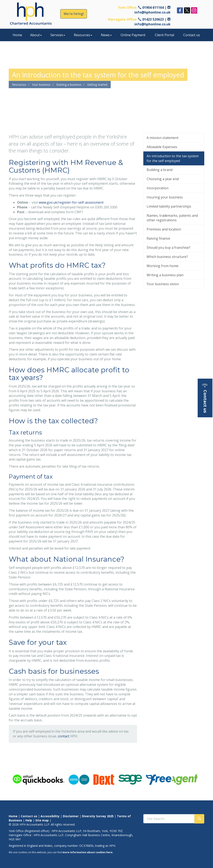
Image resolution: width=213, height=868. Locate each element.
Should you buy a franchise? (168, 248)
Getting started (97, 85)
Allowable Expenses (162, 147)
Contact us (192, 35)
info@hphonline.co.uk (152, 12)
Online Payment (133, 35)
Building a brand (160, 170)
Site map (42, 820)
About (36, 35)
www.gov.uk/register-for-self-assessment (71, 202)
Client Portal (164, 35)
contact (64, 736)
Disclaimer (71, 816)
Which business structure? (167, 257)
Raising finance (158, 238)
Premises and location (164, 229)
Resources (83, 35)
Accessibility (50, 816)
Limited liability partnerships (169, 206)
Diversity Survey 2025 (98, 816)
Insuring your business (165, 197)
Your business (41, 85)
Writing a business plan (165, 275)
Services (58, 35)
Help (29, 820)
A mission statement (163, 138)
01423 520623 (153, 19)
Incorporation (158, 188)
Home (17, 35)
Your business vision (163, 284)
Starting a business (69, 85)
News (106, 35)
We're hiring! (74, 14)
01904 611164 (153, 7)
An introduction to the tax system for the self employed (173, 158)
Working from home (163, 266)
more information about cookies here (87, 852)
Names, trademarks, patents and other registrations (172, 218)
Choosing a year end (163, 179)
